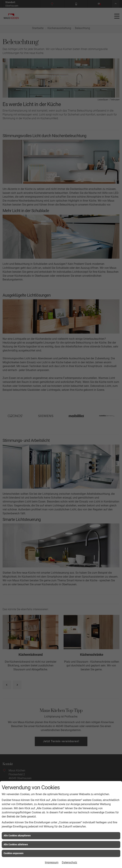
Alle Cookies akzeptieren (17, 836)
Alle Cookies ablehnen (16, 844)
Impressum (52, 862)
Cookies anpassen (14, 853)
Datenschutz (69, 862)
